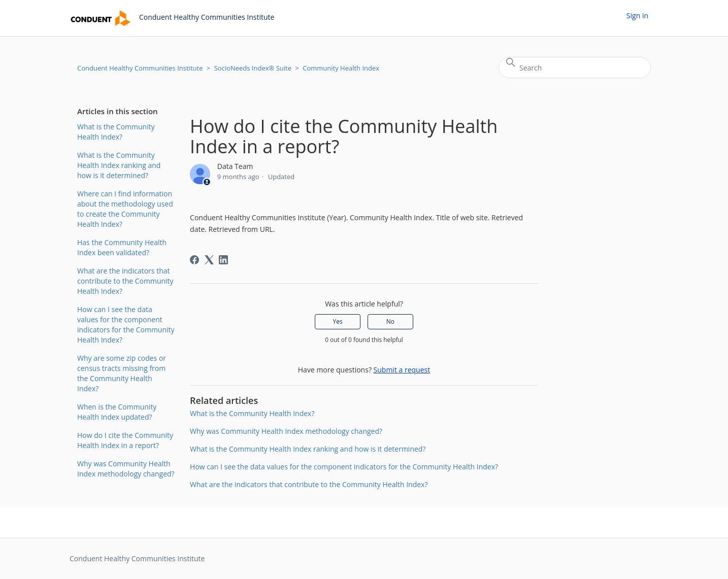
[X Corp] (209, 260)
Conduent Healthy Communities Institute (140, 68)
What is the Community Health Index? (116, 132)
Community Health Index (341, 68)
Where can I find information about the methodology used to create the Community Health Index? (125, 209)
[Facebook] (194, 260)
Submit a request (402, 370)
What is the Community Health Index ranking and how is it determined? (119, 165)
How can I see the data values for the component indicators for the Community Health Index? (126, 325)
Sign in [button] (637, 15)
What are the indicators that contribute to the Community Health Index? (125, 281)
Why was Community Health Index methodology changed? (126, 469)
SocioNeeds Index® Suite (253, 68)
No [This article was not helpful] (390, 321)
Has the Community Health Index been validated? (122, 247)
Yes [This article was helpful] (338, 321)
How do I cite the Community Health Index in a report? (125, 440)
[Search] (575, 67)
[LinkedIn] (223, 260)
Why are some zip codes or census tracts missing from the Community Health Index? (122, 373)
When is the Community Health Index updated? (117, 412)
